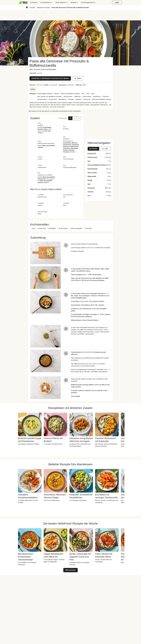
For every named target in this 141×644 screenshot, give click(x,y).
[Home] (27, 8)
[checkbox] (30, 73)
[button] (56, 118)
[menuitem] (24, 3)
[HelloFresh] (23, 3)
